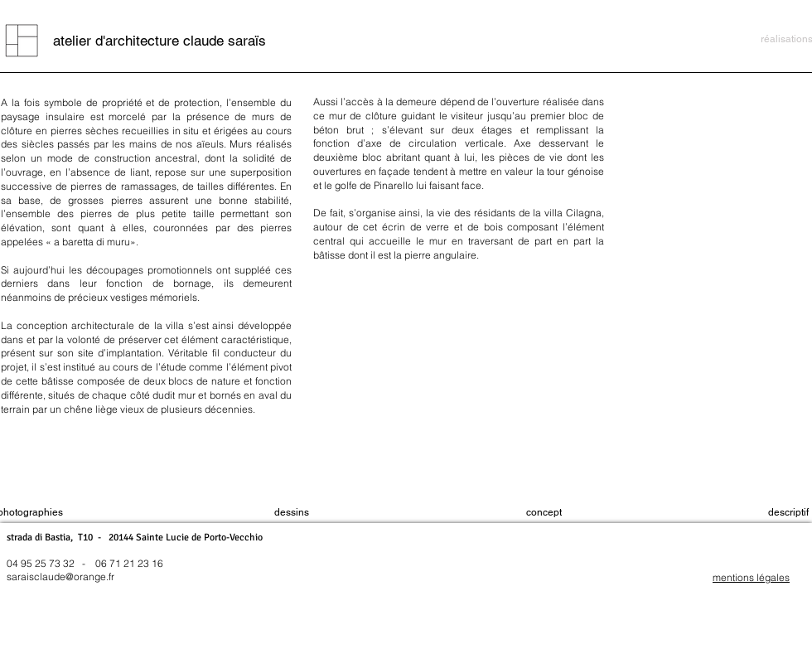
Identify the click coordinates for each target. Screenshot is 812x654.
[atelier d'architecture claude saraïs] (159, 41)
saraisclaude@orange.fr (60, 576)
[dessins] (291, 514)
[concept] (544, 514)
